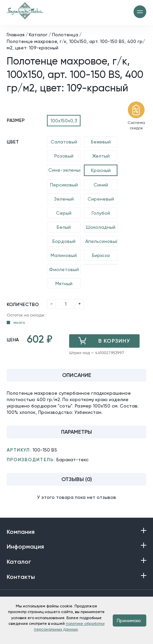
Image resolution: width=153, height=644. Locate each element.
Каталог (38, 35)
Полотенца (65, 35)
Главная (16, 35)
